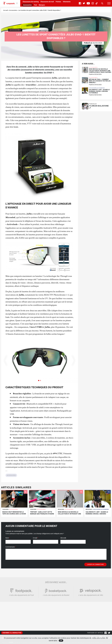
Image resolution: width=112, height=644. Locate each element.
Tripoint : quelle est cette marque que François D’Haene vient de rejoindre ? (42, 514)
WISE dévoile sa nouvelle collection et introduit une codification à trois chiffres (100, 71)
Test (35, 5)
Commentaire (11, 547)
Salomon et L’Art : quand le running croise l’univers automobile (99, 91)
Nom (8, 538)
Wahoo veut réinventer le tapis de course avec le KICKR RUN (14, 514)
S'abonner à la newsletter (12, 633)
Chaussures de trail (47, 2)
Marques (42, 5)
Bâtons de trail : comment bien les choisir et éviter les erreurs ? (100, 81)
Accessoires (27, 5)
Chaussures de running (31, 2)
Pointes (58, 2)
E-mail (36, 538)
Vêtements (67, 2)
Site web (63, 538)
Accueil (6, 10)
